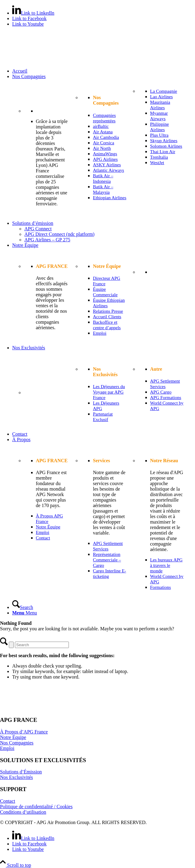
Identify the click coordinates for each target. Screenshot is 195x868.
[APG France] (46, 61)
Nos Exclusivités (16, 777)
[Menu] (25, 613)
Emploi (7, 748)
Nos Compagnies (17, 743)
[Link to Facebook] (29, 18)
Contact (8, 801)
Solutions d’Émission (21, 772)
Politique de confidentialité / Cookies (36, 807)
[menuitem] (104, 71)
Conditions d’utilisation (23, 812)
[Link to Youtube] (28, 24)
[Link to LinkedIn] (33, 13)
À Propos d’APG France (24, 732)
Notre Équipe (13, 737)
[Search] (23, 607)
